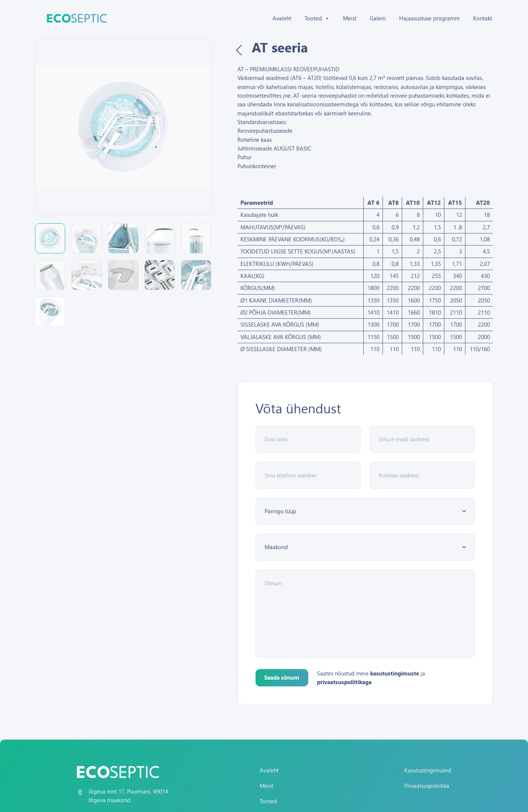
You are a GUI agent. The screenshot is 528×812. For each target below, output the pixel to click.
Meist (350, 18)
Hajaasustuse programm (429, 18)
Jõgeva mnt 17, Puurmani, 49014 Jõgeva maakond (128, 796)
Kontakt (483, 18)
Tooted (268, 801)
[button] (50, 238)
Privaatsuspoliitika (427, 786)
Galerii (378, 18)
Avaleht (282, 18)
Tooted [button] (317, 18)
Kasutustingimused (428, 770)
